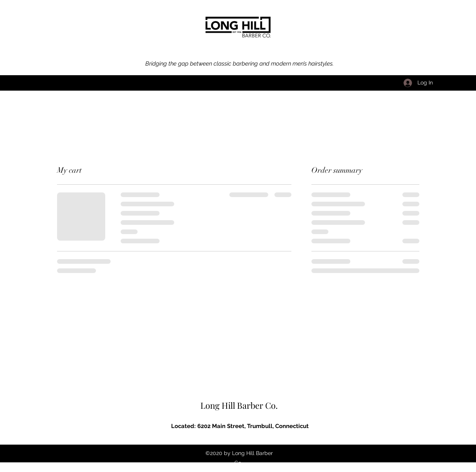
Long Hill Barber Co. (239, 405)
